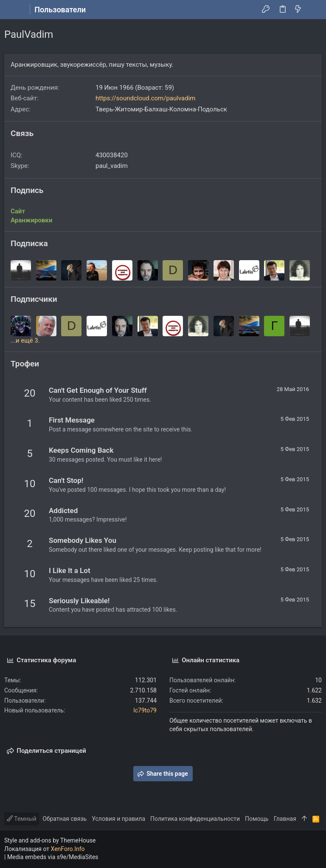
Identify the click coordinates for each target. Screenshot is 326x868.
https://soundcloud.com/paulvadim (145, 98)
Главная (285, 819)
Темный (22, 819)
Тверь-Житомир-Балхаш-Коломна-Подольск (161, 109)
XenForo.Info (68, 849)
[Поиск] (313, 10)
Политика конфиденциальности (195, 819)
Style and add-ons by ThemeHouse (50, 840)
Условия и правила (118, 819)
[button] (13, 10)
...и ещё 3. (25, 340)
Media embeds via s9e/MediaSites (53, 857)
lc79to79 (145, 710)
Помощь (257, 819)
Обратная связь (65, 819)
